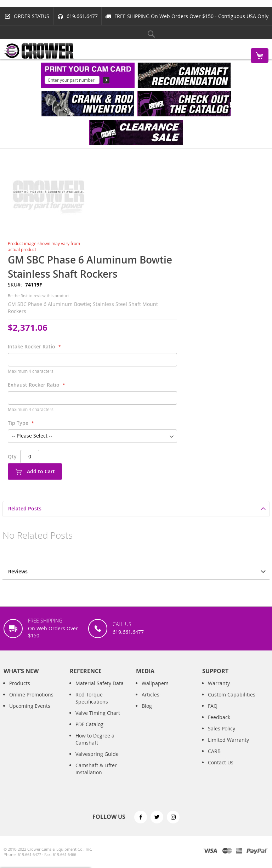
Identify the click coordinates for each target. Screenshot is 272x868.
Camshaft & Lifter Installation (96, 769)
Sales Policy (222, 728)
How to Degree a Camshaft (95, 739)
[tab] (136, 508)
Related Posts (25, 508)
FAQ (213, 706)
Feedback (219, 717)
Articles (151, 695)
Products (20, 683)
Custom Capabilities (232, 695)
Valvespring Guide (97, 754)
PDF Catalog (89, 724)
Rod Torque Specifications (92, 698)
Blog (147, 706)
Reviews (18, 571)
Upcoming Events (30, 706)
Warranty (219, 683)
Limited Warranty (228, 740)
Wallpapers (155, 683)
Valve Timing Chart (98, 713)
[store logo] (39, 51)
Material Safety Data (100, 683)
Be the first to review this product (38, 296)
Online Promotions (31, 695)
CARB (214, 751)
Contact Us (221, 762)
